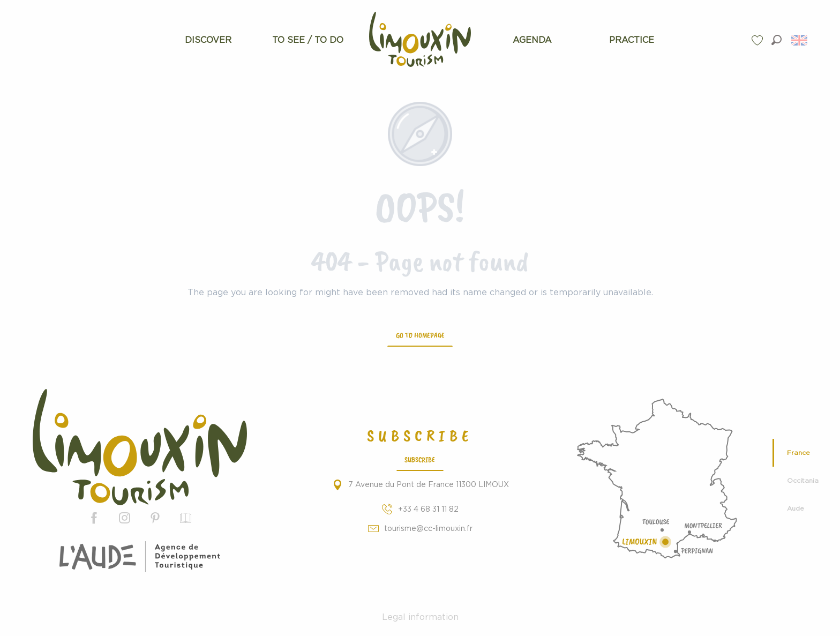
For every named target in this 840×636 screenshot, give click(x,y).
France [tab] (798, 453)
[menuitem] (208, 40)
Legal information (420, 617)
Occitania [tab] (803, 481)
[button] (777, 40)
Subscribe (420, 459)
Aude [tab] (796, 508)
